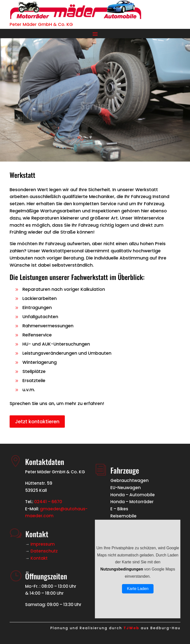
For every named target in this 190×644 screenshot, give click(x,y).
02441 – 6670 (48, 502)
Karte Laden (138, 589)
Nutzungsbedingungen (122, 569)
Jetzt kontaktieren (37, 422)
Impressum (43, 544)
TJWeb (131, 628)
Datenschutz (44, 551)
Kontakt (39, 558)
